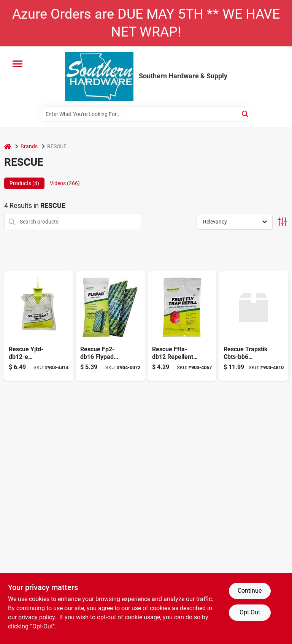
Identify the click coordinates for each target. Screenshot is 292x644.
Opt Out (250, 612)
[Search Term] (146, 114)
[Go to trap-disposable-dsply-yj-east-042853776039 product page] (39, 326)
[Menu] (17, 64)
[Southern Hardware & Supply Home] (99, 76)
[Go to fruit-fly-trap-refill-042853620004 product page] (182, 326)
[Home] (8, 147)
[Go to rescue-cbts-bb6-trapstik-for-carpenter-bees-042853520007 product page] (254, 326)
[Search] (245, 113)
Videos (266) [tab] (65, 183)
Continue (250, 591)
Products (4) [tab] (24, 183)
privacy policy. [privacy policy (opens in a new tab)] (37, 617)
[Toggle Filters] (282, 222)
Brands (29, 146)
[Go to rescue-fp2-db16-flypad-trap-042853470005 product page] (110, 326)
